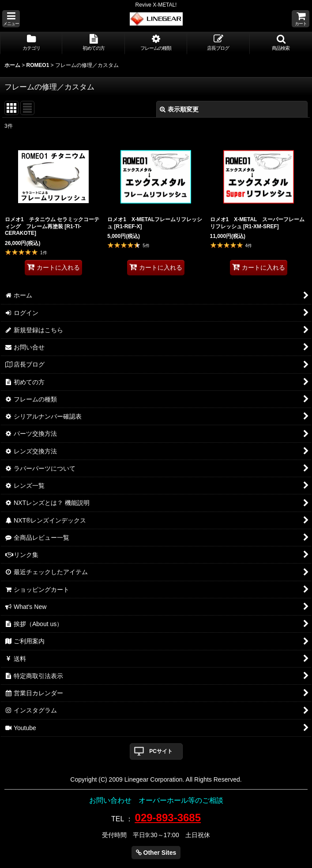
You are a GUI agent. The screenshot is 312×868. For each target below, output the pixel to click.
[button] (11, 19)
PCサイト (161, 751)
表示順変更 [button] (179, 109)
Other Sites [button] (156, 853)
